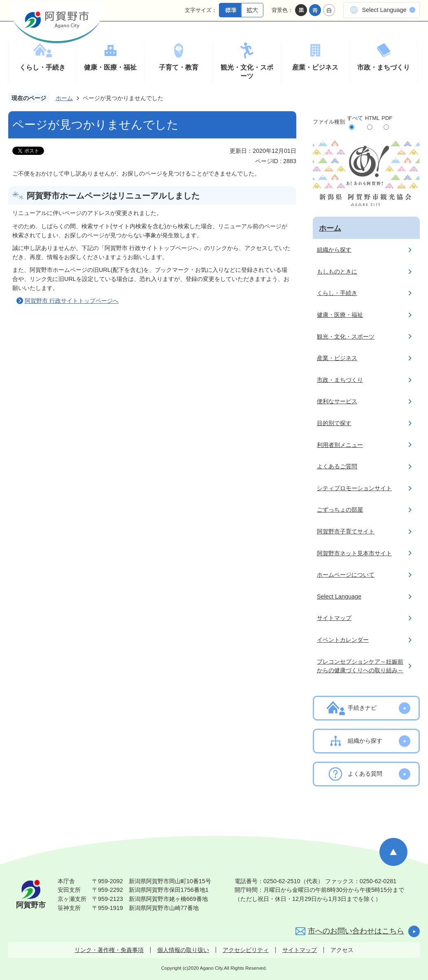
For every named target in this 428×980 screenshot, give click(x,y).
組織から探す (334, 250)
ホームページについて (346, 575)
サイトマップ (334, 618)
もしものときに (337, 271)
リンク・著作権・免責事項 (109, 950)
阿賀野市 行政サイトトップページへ (72, 301)
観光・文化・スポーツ (247, 72)
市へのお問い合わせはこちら (356, 931)
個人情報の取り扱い (183, 950)
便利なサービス (337, 401)
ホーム (64, 98)
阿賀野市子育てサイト (346, 531)
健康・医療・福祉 (110, 67)
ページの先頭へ (393, 852)
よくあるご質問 (337, 466)
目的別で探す (334, 423)
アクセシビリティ (246, 950)
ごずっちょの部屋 (340, 510)
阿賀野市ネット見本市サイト (354, 553)
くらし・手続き (42, 67)
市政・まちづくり (384, 67)
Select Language (384, 10)
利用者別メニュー (340, 445)
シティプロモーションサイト (354, 488)
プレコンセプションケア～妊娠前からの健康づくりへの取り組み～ (360, 666)
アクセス (342, 950)
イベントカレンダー (343, 640)
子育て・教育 (179, 67)
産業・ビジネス (315, 67)
